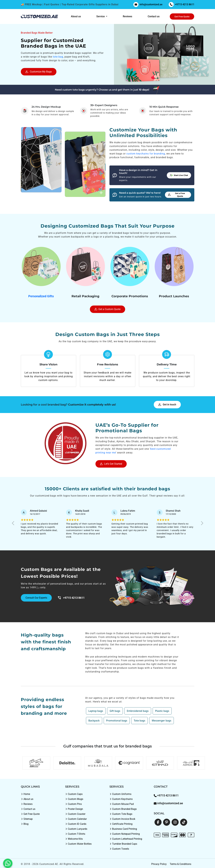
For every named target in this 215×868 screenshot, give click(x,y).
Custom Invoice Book (122, 819)
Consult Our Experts (36, 598)
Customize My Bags (39, 72)
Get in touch (167, 405)
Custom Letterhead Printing (126, 839)
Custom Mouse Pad (122, 804)
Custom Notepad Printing (125, 834)
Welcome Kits (74, 839)
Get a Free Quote (177, 195)
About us (76, 16)
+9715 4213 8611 (181, 5)
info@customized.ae (148, 5)
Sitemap (27, 819)
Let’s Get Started (111, 464)
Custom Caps (74, 794)
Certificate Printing (121, 824)
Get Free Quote (182, 16)
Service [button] (101, 16)
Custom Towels (119, 849)
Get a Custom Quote (108, 309)
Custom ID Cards (76, 824)
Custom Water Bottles (78, 844)
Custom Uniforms (120, 794)
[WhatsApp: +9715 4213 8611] (8, 860)
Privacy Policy (159, 864)
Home (25, 794)
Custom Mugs (74, 799)
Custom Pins (73, 804)
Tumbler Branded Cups (123, 844)
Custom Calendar (76, 819)
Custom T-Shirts (75, 834)
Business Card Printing (123, 829)
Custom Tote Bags (121, 814)
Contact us (154, 16)
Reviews (127, 16)
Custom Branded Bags (123, 809)
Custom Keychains (121, 799)
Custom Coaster (75, 814)
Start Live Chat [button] (179, 175)
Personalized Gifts (41, 296)
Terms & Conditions (180, 864)
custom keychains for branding (146, 154)
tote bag (58, 57)
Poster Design (74, 809)
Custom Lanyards (76, 829)
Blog (25, 824)
